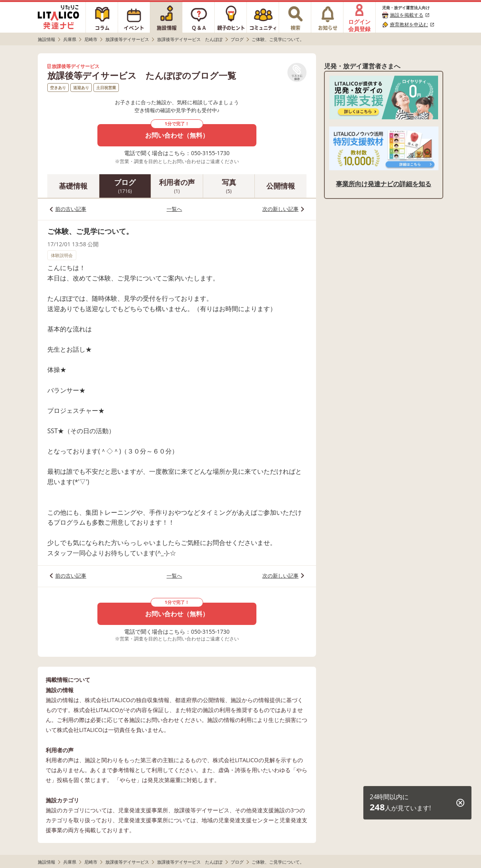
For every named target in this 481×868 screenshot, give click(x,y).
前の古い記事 (71, 209)
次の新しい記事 (280, 209)
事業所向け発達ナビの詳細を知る (384, 184)
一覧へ (174, 209)
